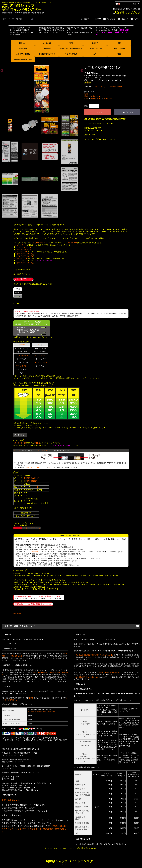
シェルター (23, 49)
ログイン (135, 19)
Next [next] (81, 70)
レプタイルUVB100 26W (24, 256)
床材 (119, 43)
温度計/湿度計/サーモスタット (71, 49)
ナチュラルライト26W (23, 249)
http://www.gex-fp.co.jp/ (31, 528)
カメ (39, 345)
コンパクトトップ (44, 450)
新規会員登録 (109, 19)
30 (49, 467)
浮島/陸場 (47, 49)
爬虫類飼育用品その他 (47, 54)
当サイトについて (51, 848)
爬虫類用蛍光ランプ (31, 478)
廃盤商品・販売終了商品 (23, 60)
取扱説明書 (17, 613)
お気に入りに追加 (127, 112)
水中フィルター (119, 49)
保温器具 (95, 43)
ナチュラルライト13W (23, 247)
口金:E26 (38, 487)
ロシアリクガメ (40, 355)
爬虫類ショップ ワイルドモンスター (71, 861)
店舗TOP (85, 19)
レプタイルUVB (71, 243)
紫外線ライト (96, 96)
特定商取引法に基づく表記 (87, 848)
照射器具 (37, 443)
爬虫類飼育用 (32, 481)
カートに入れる (98, 112)
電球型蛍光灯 (109, 98)
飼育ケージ (36, 552)
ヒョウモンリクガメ (40, 362)
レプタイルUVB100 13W (24, 254)
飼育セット (23, 43)
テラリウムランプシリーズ (41, 243)
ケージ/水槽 (47, 43)
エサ (95, 54)
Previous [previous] (1, 70)
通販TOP (96, 19)
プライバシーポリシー (67, 848)
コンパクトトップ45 (31, 467)
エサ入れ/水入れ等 (95, 49)
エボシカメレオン (22, 355)
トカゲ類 (22, 345)
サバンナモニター (22, 366)
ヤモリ (34, 378)
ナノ (45, 467)
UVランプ (18, 450)
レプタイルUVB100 (20, 252)
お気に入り (123, 19)
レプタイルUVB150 (20, 258)
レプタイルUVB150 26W (24, 263)
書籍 (119, 54)
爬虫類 (17, 443)
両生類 (23, 443)
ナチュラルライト (20, 245)
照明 (71, 43)
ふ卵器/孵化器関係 (23, 54)
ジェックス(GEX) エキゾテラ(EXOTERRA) (108, 87)
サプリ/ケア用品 (71, 54)
